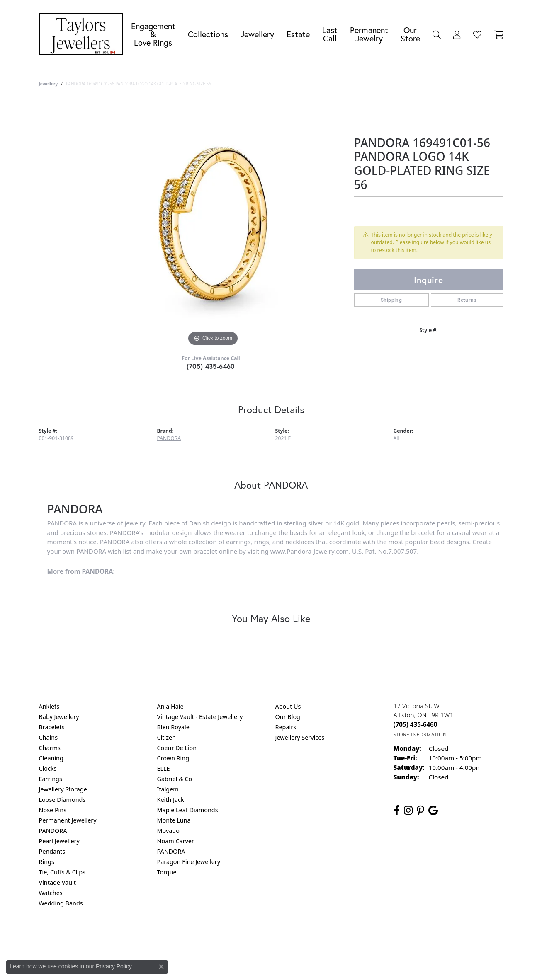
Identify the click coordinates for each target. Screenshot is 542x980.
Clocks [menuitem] (48, 768)
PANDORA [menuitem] (53, 831)
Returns (467, 300)
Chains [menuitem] (49, 737)
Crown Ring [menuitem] (173, 758)
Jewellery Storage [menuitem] (63, 789)
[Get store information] (420, 734)
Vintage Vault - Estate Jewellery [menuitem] (200, 717)
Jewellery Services (300, 737)
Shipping (391, 300)
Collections (208, 34)
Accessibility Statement (341, 937)
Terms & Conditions (280, 937)
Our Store (410, 34)
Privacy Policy (230, 937)
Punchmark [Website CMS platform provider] (286, 963)
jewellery (49, 84)
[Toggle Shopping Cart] (499, 34)
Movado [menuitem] (168, 831)
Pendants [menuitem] (52, 851)
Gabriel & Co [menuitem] (175, 779)
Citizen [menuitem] (167, 737)
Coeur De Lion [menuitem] (177, 748)
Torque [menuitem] (167, 872)
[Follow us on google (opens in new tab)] (433, 811)
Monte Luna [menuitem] (174, 820)
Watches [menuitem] (51, 893)
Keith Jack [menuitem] (171, 800)
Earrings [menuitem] (51, 779)
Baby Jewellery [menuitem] (59, 717)
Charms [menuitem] (50, 748)
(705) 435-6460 (211, 366)
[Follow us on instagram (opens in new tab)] (408, 811)
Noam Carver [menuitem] (176, 841)
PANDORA (169, 438)
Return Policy (189, 937)
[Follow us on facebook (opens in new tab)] (397, 811)
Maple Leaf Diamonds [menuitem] (188, 810)
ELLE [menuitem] (164, 768)
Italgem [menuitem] (168, 789)
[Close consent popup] (161, 967)
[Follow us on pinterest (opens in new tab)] (420, 811)
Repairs (286, 727)
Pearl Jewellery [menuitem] (59, 841)
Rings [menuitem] (47, 862)
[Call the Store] (416, 724)
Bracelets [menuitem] (52, 727)
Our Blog (288, 717)
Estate (298, 34)
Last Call (330, 34)
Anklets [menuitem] (49, 706)
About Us (288, 706)
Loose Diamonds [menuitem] (62, 800)
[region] (213, 224)
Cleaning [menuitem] (51, 758)
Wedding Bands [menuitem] (61, 903)
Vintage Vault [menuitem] (57, 882)
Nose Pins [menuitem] (53, 810)
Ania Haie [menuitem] (170, 706)
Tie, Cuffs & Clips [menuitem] (62, 872)
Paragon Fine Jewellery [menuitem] (189, 862)
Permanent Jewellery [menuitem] (68, 820)
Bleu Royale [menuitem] (173, 727)
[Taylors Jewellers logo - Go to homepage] (83, 34)
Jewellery (257, 34)
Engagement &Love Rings (153, 34)
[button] (437, 34)
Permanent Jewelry (369, 34)
